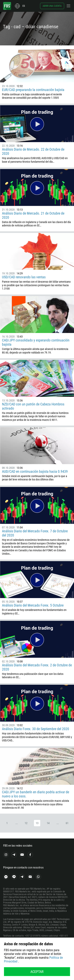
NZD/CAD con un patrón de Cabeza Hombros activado (33, 406)
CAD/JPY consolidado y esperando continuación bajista (36, 342)
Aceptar (37, 972)
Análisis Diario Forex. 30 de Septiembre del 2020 (36, 729)
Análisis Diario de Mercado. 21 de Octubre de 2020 (33, 215)
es (24, 6)
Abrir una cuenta (52, 6)
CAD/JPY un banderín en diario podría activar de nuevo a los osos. (36, 794)
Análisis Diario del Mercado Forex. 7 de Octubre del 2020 (35, 533)
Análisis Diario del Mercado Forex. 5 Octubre (33, 605)
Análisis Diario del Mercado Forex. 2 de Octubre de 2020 (37, 667)
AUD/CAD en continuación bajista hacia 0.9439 (35, 471)
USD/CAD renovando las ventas (24, 277)
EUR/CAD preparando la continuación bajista (33, 90)
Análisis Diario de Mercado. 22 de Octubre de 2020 (33, 151)
